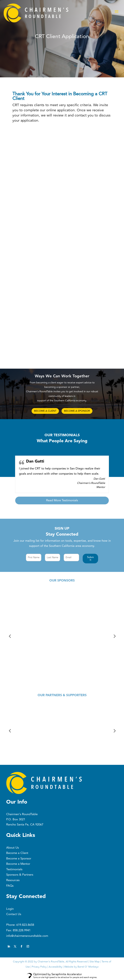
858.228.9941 (22, 930)
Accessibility (55, 967)
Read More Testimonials (62, 500)
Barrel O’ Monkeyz (88, 967)
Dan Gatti (35, 461)
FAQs (10, 886)
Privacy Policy (39, 967)
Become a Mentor (18, 864)
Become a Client (17, 853)
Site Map (95, 962)
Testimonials (14, 869)
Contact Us (14, 914)
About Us (13, 848)
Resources (13, 880)
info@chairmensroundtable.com (27, 936)
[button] (90, 559)
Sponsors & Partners (20, 875)
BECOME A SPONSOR (77, 411)
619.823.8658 (25, 925)
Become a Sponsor (19, 859)
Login (10, 909)
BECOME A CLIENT (45, 411)
